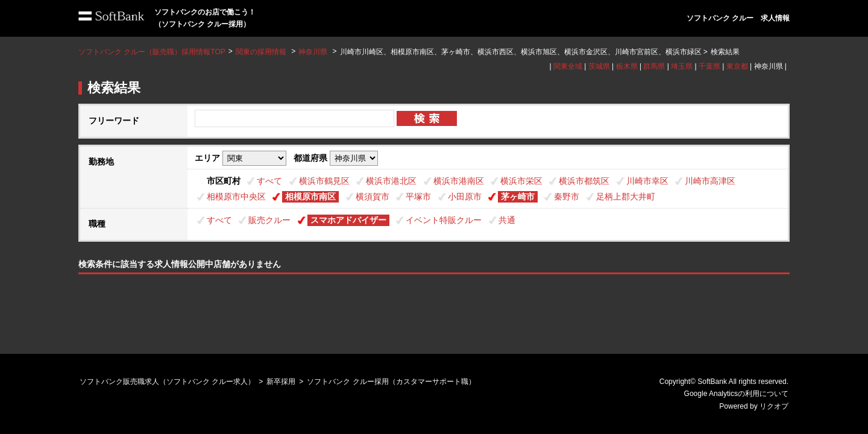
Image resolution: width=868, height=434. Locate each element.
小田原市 (465, 197)
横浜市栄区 (521, 181)
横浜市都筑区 (584, 181)
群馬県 (654, 66)
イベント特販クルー (444, 220)
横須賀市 (373, 197)
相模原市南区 (310, 197)
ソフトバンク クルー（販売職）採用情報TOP (152, 52)
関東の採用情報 (262, 52)
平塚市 (418, 197)
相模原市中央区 (236, 197)
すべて (269, 181)
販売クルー (269, 220)
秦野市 (567, 197)
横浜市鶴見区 (324, 181)
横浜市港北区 (391, 181)
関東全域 (568, 66)
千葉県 (709, 66)
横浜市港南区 (459, 181)
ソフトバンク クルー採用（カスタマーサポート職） (391, 382)
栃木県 (627, 66)
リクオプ (774, 406)
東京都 (737, 66)
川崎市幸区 (647, 181)
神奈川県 (313, 52)
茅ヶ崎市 (518, 197)
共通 (507, 220)
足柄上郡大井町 (626, 197)
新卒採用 (281, 382)
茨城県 (599, 66)
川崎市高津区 (710, 181)
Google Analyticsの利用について (736, 394)
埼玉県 (682, 66)
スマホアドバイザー (348, 220)
